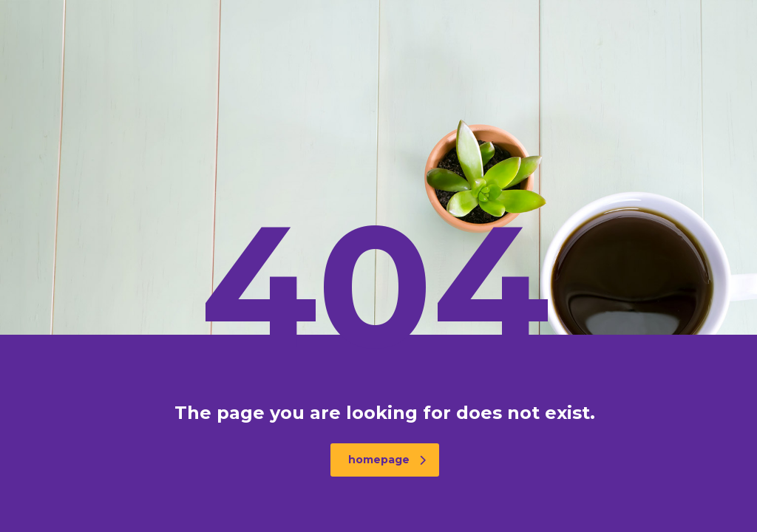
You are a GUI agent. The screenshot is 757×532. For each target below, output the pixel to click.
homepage (387, 460)
